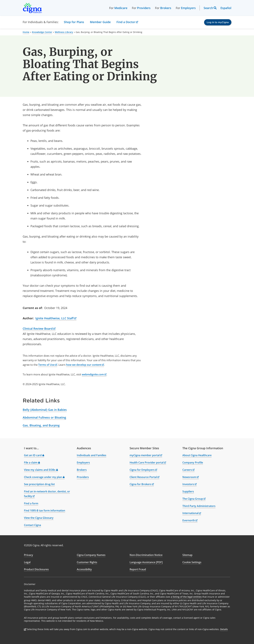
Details (224, 629)
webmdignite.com (94, 374)
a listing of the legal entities (186, 597)
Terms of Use (48, 365)
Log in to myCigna (218, 22)
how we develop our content (85, 365)
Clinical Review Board (39, 329)
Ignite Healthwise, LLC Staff (56, 318)
